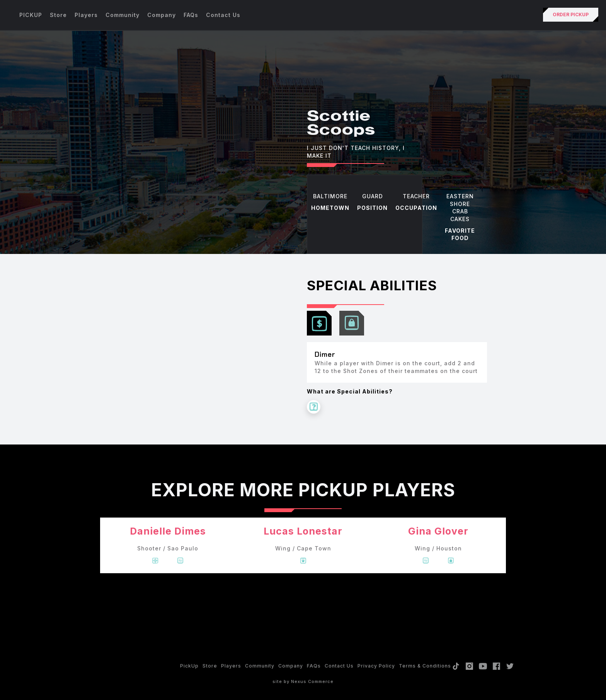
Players (86, 15)
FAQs (191, 15)
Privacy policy (376, 666)
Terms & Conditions (425, 666)
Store (58, 15)
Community (123, 15)
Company (162, 15)
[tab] (319, 323)
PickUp (189, 666)
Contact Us (223, 15)
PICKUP (31, 15)
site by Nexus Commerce (303, 681)
